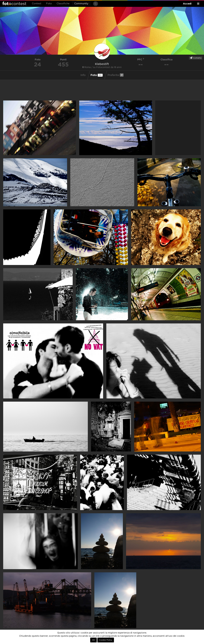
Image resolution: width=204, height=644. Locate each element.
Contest (37, 4)
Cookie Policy (106, 640)
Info (83, 75)
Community (81, 4)
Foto (49, 4)
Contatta (196, 58)
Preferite (116, 75)
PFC (141, 59)
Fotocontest (14, 3)
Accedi (187, 4)
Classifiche (63, 4)
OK (93, 640)
